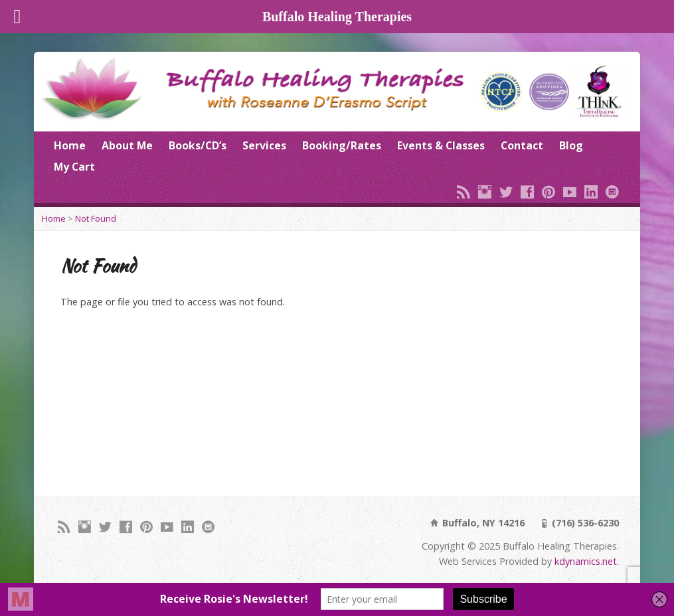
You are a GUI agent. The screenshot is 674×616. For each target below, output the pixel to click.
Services (264, 145)
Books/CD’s (198, 145)
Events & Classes (441, 145)
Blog (571, 145)
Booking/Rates (342, 145)
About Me (127, 145)
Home (70, 145)
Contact (522, 145)
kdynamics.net (586, 561)
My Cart (74, 167)
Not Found (96, 218)
